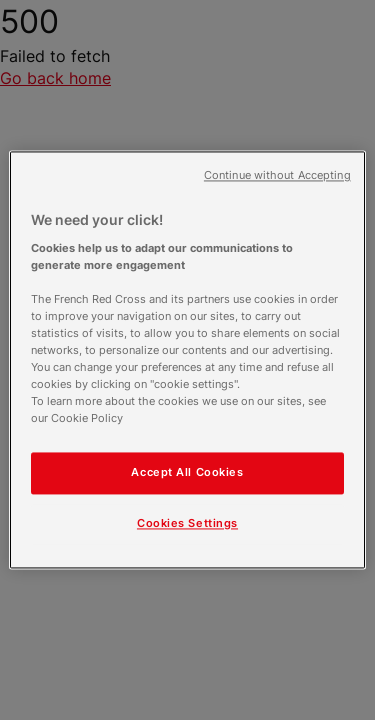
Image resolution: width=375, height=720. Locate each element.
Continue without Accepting (277, 175)
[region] (187, 359)
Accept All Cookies (187, 473)
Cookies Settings (187, 524)
